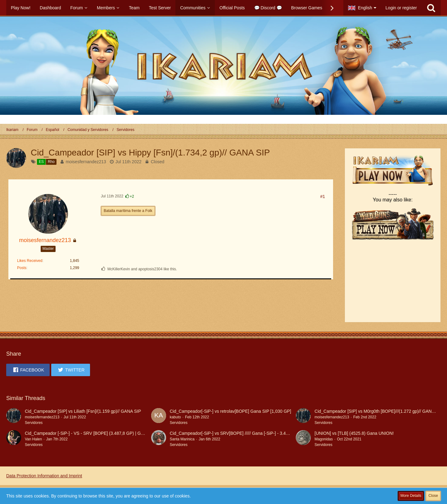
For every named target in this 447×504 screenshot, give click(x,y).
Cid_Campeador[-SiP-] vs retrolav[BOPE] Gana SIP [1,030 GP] (230, 411)
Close (433, 496)
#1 (323, 196)
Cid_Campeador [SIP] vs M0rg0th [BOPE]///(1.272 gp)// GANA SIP (378, 411)
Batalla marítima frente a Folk (128, 211)
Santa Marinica (182, 439)
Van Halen (33, 439)
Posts (22, 268)
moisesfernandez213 (86, 162)
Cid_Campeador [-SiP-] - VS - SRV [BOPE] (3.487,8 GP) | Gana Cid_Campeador (103, 433)
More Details (411, 496)
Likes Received (30, 261)
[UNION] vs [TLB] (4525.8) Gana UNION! (354, 433)
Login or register (401, 8)
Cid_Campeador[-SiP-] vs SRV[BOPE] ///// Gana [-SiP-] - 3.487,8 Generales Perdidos (252, 433)
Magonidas (324, 439)
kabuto (175, 417)
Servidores (34, 423)
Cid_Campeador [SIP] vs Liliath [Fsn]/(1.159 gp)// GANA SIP (83, 411)
